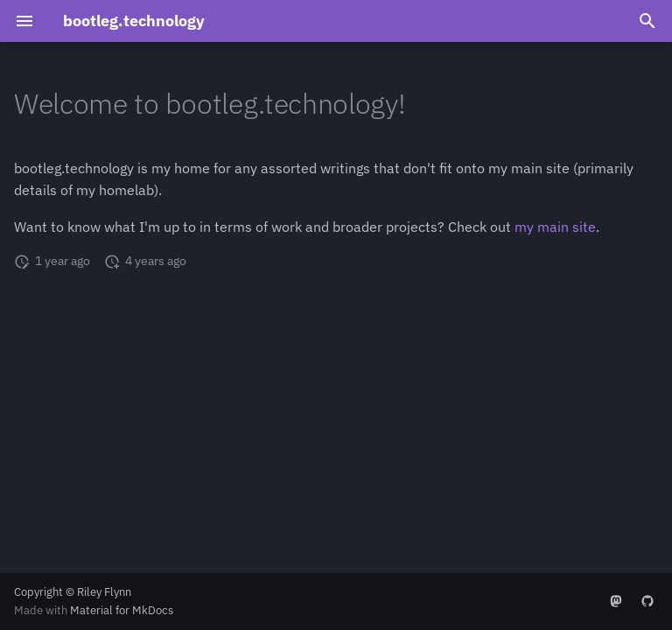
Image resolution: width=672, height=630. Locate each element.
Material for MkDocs (122, 610)
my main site (555, 227)
